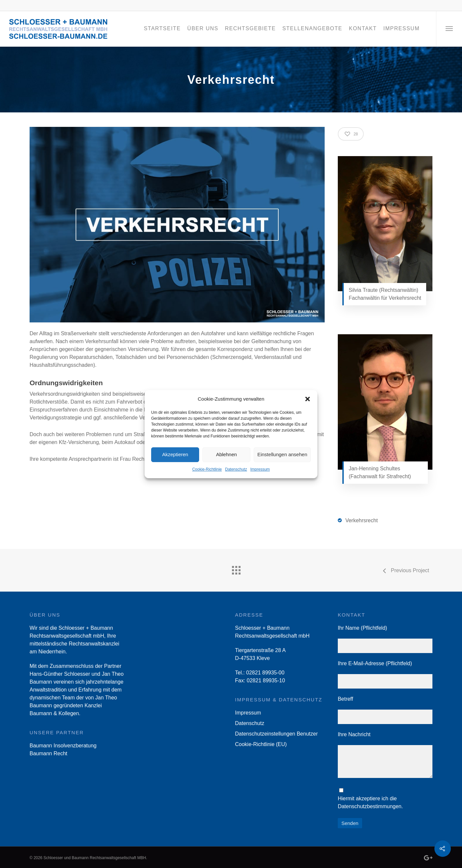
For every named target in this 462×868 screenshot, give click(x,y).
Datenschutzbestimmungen (370, 806)
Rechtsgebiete (251, 28)
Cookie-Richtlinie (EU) (261, 744)
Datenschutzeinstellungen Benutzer (276, 734)
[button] (308, 399)
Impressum (260, 469)
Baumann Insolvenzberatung (63, 746)
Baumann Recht (48, 753)
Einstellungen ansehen (282, 454)
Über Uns (203, 28)
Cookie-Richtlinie (207, 469)
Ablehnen (226, 454)
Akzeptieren (175, 454)
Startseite (162, 28)
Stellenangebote (312, 28)
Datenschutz (236, 469)
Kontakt (363, 28)
